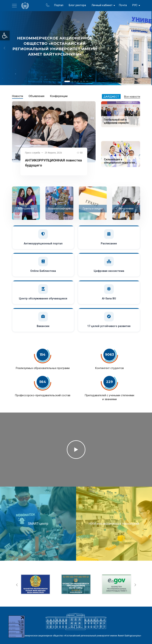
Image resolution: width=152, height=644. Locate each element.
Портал (59, 5)
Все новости (132, 97)
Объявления (36, 96)
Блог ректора (77, 5)
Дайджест (111, 97)
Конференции (59, 96)
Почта (123, 5)
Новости (18, 96)
